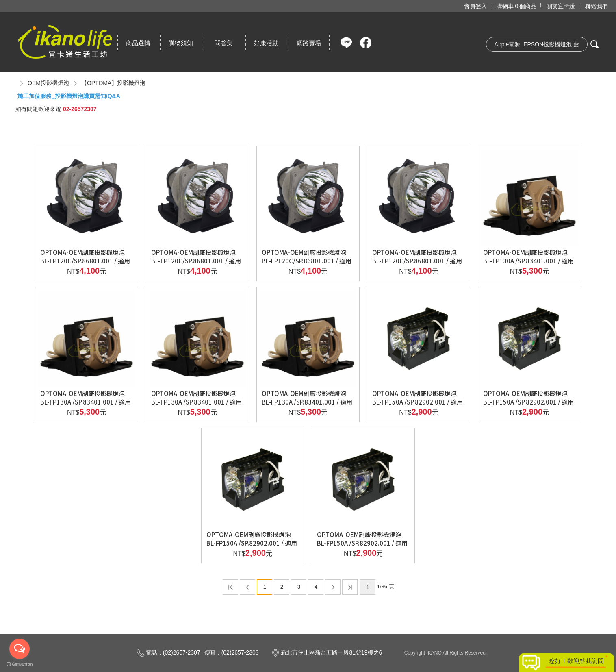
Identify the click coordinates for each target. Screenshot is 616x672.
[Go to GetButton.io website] (20, 664)
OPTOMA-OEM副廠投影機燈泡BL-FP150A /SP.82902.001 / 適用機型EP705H (418, 402)
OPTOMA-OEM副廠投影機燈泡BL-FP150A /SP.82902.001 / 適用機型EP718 (362, 543)
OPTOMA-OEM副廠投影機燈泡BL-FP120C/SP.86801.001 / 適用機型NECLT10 (417, 261)
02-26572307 (80, 109)
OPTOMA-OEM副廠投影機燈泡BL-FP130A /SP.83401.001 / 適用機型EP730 (528, 261)
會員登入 (475, 6)
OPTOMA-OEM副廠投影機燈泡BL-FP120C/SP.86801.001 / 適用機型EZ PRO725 (196, 261)
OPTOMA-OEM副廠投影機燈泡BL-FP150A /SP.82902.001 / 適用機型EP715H (252, 543)
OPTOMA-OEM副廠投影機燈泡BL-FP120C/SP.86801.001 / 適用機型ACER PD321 (307, 261)
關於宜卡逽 (561, 6)
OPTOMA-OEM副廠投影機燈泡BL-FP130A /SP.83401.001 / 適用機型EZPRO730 (196, 402)
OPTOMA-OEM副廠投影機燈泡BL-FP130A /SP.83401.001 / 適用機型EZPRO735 (307, 402)
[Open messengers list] (20, 649)
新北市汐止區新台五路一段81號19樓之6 (327, 652)
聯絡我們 (596, 6)
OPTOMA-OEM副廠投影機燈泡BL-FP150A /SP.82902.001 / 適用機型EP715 (528, 402)
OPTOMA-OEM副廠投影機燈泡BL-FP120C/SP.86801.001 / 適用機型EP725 (85, 261)
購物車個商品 (516, 6)
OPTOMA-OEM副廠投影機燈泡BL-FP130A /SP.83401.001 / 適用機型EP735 (86, 402)
